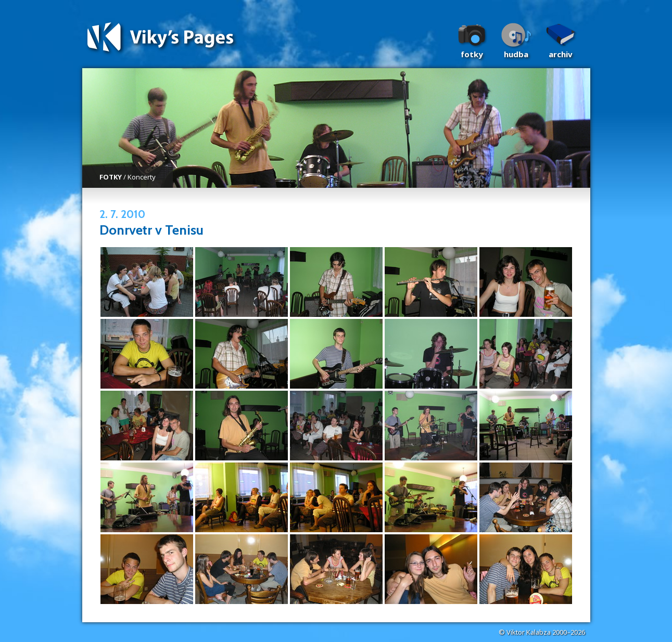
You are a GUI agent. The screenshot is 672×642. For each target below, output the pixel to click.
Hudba (516, 54)
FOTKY (111, 177)
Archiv (561, 54)
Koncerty (142, 177)
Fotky (472, 54)
